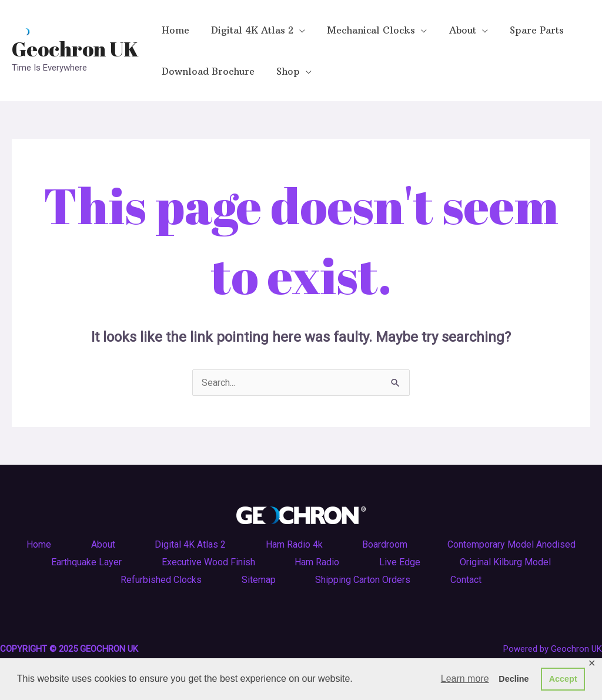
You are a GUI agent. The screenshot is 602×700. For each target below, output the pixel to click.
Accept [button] (563, 679)
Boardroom (387, 544)
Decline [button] (514, 679)
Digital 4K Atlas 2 (190, 544)
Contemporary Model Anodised (515, 544)
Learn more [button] (465, 679)
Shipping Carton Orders (364, 580)
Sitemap (258, 580)
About (101, 544)
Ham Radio (317, 562)
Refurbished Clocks (159, 580)
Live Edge (401, 562)
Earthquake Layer (83, 562)
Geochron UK (75, 49)
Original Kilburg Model (508, 562)
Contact (468, 580)
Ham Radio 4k (295, 544)
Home (35, 544)
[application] (295, 30)
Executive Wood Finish (207, 562)
